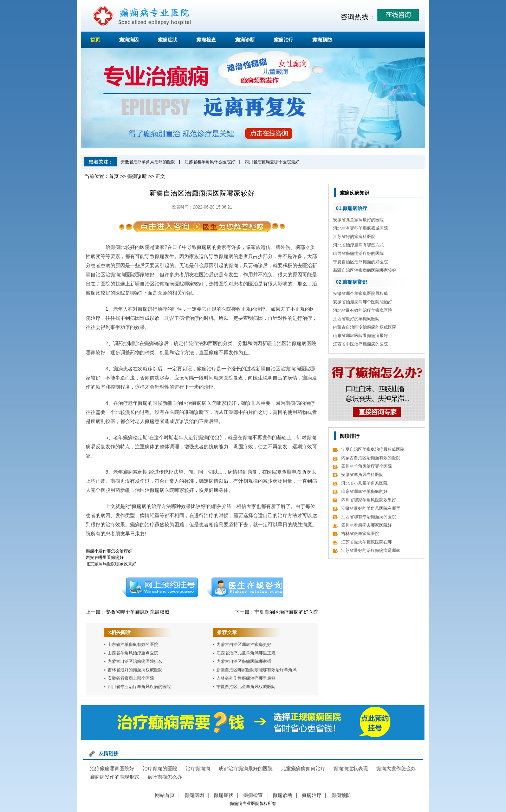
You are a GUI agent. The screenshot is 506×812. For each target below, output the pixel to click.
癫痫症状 (168, 40)
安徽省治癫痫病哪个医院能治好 (363, 302)
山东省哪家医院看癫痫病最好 (361, 336)
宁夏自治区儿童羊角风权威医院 (246, 687)
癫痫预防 (322, 40)
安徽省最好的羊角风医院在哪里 (371, 508)
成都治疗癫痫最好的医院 (246, 768)
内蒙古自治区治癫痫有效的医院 (371, 458)
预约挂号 (159, 587)
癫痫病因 (129, 40)
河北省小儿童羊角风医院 (364, 483)
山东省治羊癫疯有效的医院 (133, 645)
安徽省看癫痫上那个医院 (131, 678)
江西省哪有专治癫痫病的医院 (369, 517)
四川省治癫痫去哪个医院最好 (272, 162)
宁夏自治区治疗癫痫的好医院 (286, 612)
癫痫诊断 (245, 40)
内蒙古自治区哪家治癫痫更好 (244, 645)
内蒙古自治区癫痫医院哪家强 (244, 661)
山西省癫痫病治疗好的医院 (358, 253)
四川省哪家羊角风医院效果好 (369, 500)
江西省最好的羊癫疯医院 (356, 319)
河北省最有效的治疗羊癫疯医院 (363, 310)
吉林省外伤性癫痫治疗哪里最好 (246, 678)
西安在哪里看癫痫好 (105, 557)
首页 (95, 40)
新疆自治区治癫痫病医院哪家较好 (365, 270)
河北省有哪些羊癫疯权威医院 (361, 228)
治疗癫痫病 (198, 768)
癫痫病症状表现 (351, 768)
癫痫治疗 (284, 40)
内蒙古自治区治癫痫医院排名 (135, 661)
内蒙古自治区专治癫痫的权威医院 (365, 327)
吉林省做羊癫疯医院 (360, 534)
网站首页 (165, 795)
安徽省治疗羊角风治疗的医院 (148, 162)
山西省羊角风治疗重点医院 (133, 653)
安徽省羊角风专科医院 (362, 475)
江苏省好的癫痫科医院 (354, 237)
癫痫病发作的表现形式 (115, 777)
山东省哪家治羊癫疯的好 (364, 491)
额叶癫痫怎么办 (165, 777)
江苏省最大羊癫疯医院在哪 (366, 542)
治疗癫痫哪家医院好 (112, 768)
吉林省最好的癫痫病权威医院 (135, 670)
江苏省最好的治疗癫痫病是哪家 (371, 550)
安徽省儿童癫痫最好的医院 (358, 220)
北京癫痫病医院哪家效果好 (111, 564)
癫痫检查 (206, 40)
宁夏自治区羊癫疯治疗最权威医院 (373, 449)
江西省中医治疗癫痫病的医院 (361, 344)
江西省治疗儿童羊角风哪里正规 (246, 653)
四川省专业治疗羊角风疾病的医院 (139, 687)
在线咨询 (245, 587)
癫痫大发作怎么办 (396, 768)
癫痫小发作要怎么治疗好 (109, 551)
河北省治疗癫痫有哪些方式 (358, 245)
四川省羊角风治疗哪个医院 (366, 466)
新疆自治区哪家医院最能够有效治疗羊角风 (257, 670)
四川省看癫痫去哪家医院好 (366, 525)
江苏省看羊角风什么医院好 (210, 162)
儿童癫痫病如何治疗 (303, 768)
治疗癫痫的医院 (160, 768)
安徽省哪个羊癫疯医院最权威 (137, 612)
